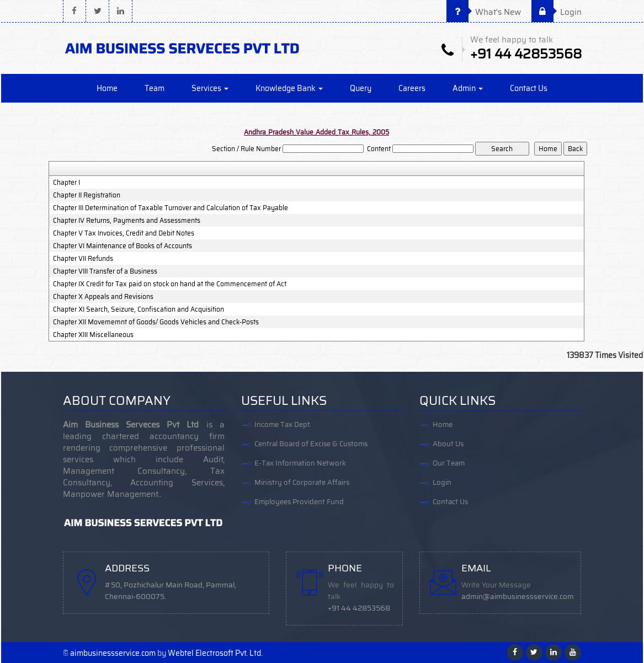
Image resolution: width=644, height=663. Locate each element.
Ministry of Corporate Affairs (302, 482)
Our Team (449, 463)
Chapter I (66, 183)
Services (210, 88)
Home (107, 88)
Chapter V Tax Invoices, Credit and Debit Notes (124, 233)
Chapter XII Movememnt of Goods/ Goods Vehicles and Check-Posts (156, 322)
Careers (412, 88)
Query (361, 88)
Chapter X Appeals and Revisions (103, 297)
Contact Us (529, 88)
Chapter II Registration (87, 195)
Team (155, 88)
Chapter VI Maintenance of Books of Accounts (123, 246)
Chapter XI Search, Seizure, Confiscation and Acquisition (139, 309)
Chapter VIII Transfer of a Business (105, 271)
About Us (448, 444)
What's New (484, 12)
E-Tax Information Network (300, 463)
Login (557, 12)
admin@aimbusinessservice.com (518, 597)
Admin (468, 88)
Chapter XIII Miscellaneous (93, 335)
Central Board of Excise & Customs (311, 444)
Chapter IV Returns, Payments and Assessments (127, 221)
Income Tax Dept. (283, 424)
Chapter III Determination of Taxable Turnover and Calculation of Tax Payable (171, 208)
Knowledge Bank (289, 88)
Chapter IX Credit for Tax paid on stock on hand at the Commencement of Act (170, 284)
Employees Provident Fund (299, 502)
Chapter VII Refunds (83, 259)
